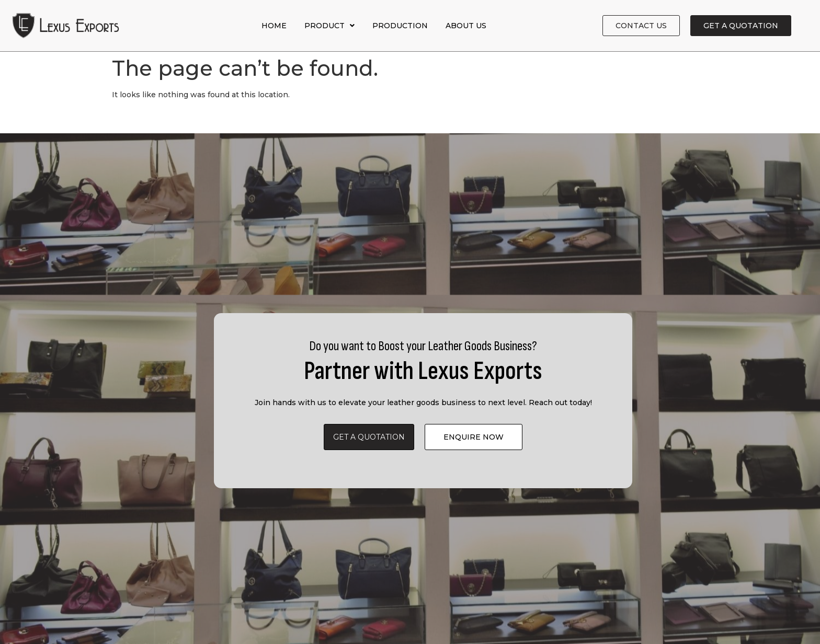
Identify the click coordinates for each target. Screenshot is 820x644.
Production (400, 26)
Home (274, 26)
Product (329, 26)
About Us (466, 26)
